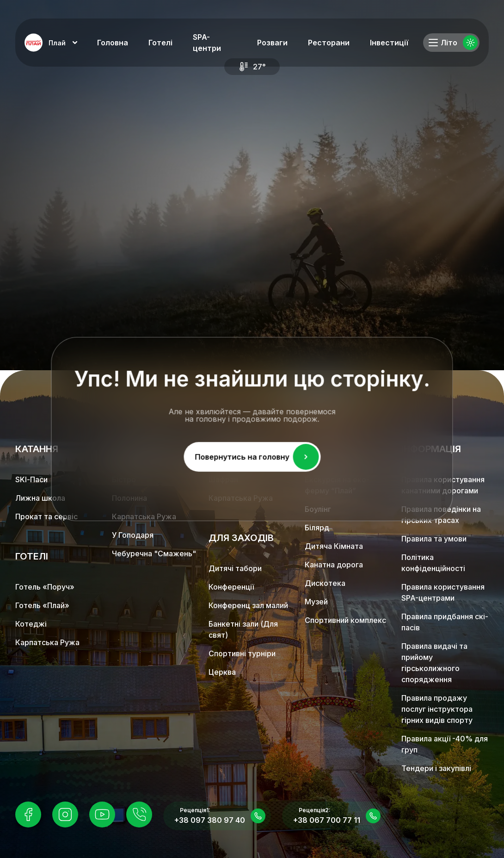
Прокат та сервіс (46, 516)
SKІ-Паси (31, 479)
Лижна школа (40, 498)
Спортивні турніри (242, 653)
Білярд (317, 528)
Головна (113, 43)
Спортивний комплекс (345, 620)
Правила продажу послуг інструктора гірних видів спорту (437, 709)
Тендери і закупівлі (436, 768)
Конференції (231, 587)
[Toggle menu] (433, 43)
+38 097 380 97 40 (210, 820)
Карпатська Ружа (47, 642)
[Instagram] (65, 814)
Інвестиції (389, 43)
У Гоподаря (133, 535)
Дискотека (325, 583)
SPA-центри (207, 43)
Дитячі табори (235, 568)
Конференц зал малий (248, 605)
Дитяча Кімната (334, 546)
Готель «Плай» (42, 605)
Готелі (160, 43)
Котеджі (31, 624)
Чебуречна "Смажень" (154, 553)
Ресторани (329, 43)
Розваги (272, 43)
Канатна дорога (334, 565)
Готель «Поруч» (45, 587)
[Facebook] (28, 814)
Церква (222, 672)
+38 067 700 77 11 (327, 820)
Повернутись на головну (257, 456)
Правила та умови (434, 539)
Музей (316, 602)
